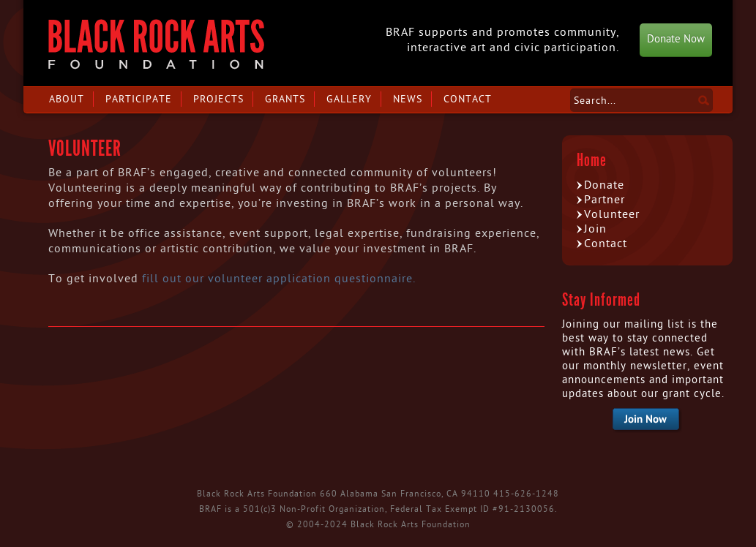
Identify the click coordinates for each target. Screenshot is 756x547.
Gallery (349, 99)
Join (595, 229)
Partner (605, 200)
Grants (285, 99)
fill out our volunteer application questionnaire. (281, 279)
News (408, 99)
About (67, 99)
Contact (468, 99)
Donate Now (676, 39)
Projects (218, 99)
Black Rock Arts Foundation (156, 44)
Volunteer (612, 214)
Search (704, 100)
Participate (139, 99)
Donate (604, 185)
